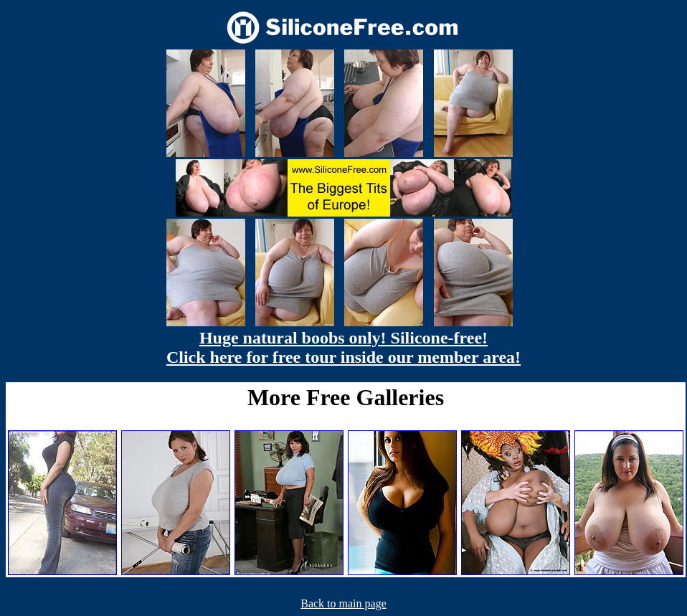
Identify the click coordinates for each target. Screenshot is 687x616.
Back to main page (343, 603)
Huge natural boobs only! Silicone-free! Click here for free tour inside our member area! (343, 347)
